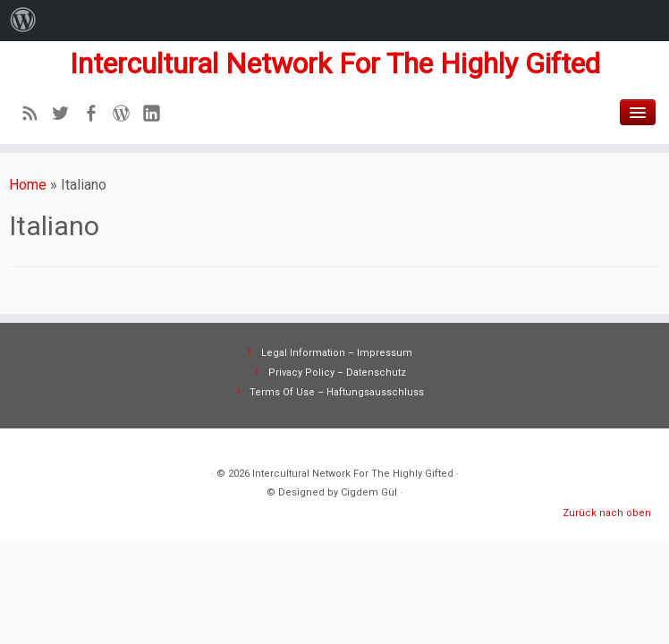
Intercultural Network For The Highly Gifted (335, 64)
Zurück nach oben (607, 513)
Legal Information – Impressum (337, 353)
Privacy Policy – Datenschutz (337, 373)
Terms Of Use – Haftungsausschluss (337, 392)
